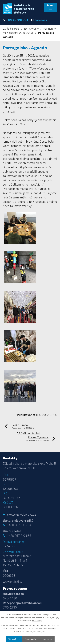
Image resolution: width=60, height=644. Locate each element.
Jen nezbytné (31, 639)
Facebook (41, 20)
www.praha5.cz (13, 582)
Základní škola (11, 29)
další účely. (37, 621)
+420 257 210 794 (17, 20)
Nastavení (47, 639)
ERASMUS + (31, 29)
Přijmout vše (14, 639)
